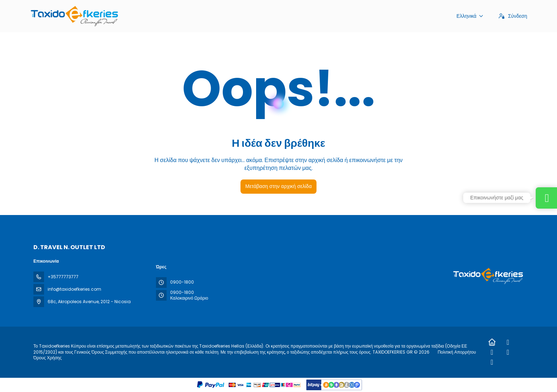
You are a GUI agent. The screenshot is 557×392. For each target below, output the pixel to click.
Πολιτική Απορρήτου (457, 352)
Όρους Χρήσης (48, 358)
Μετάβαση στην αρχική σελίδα (278, 186)
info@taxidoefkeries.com (74, 289)
